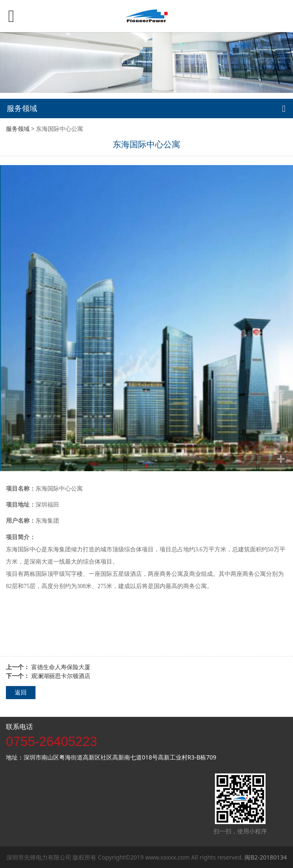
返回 (21, 692)
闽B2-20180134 (266, 857)
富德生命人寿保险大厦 (61, 667)
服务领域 (18, 129)
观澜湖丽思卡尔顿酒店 (61, 676)
